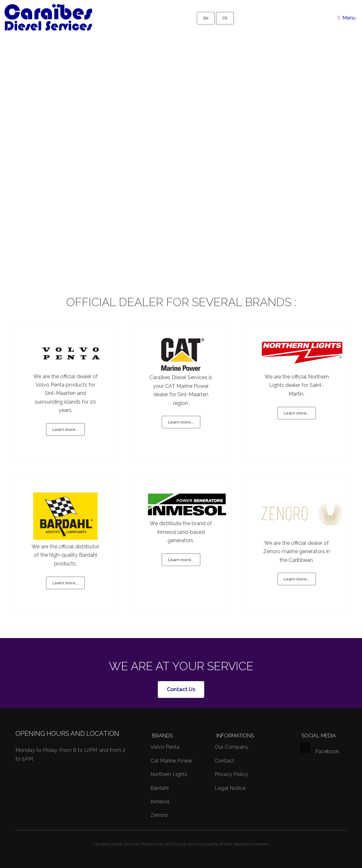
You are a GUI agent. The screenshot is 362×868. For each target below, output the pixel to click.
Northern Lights (169, 774)
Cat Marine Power (171, 761)
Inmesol (160, 802)
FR (225, 18)
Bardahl (160, 788)
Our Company (232, 747)
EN (206, 18)
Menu (349, 18)
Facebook (319, 751)
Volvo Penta (165, 747)
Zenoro (159, 815)
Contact (224, 761)
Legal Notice (230, 788)
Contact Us (181, 689)
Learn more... (65, 429)
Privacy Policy (231, 774)
